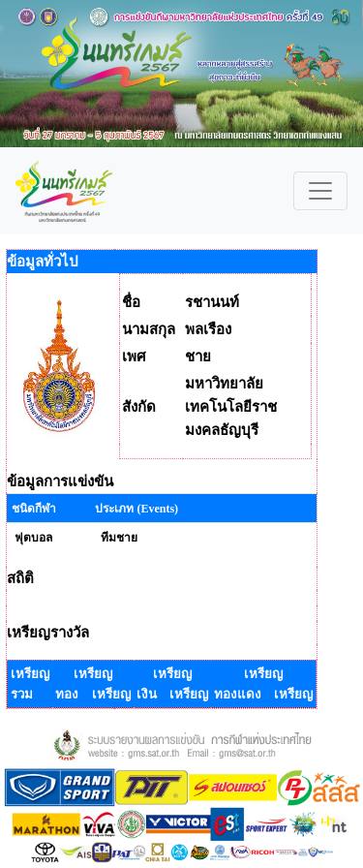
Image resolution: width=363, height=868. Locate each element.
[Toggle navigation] (320, 191)
